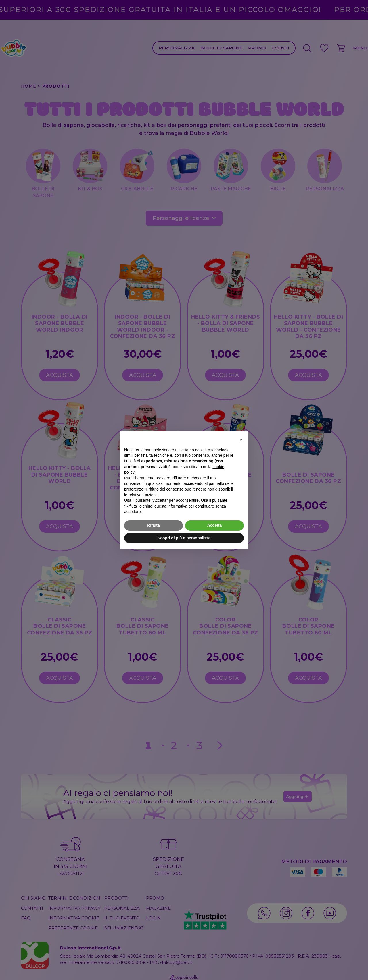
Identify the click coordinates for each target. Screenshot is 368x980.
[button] (241, 440)
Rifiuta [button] (154, 525)
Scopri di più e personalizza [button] (184, 538)
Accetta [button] (215, 525)
